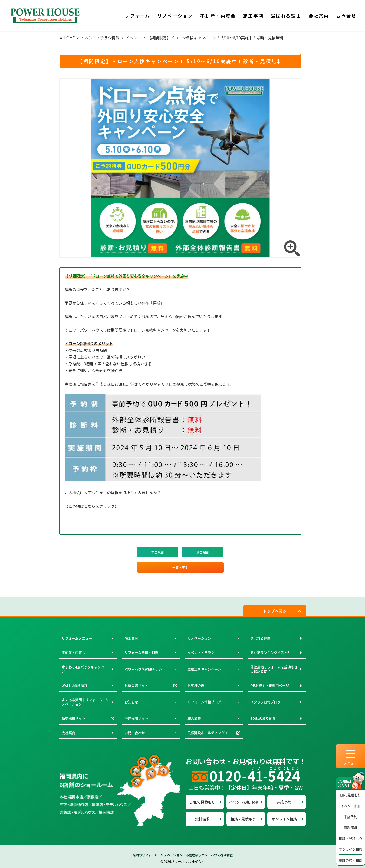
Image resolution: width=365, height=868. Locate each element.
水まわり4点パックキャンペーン (85, 669)
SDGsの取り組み (263, 718)
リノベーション (199, 638)
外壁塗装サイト (136, 685)
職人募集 (194, 718)
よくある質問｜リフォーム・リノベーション (85, 702)
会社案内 (68, 733)
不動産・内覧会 (73, 652)
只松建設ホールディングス (208, 733)
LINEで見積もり (202, 802)
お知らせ (131, 702)
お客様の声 (196, 685)
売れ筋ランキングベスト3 (270, 652)
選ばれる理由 (260, 638)
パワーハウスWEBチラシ (143, 669)
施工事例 (131, 638)
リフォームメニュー (77, 638)
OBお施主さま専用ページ (270, 685)
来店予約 (351, 817)
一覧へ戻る (180, 567)
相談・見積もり (351, 838)
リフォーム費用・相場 (141, 652)
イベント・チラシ (201, 652)
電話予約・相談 (351, 860)
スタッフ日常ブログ (265, 702)
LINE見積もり (351, 795)
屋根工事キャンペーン (204, 669)
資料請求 (351, 827)
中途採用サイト (136, 718)
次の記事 (203, 552)
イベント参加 (351, 806)
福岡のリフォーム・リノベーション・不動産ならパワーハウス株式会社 (183, 855)
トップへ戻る (275, 611)
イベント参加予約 (243, 802)
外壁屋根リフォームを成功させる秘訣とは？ (274, 669)
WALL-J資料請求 (75, 685)
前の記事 (158, 552)
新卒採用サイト (73, 718)
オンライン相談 (351, 849)
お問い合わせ (135, 733)
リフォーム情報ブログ (204, 702)
